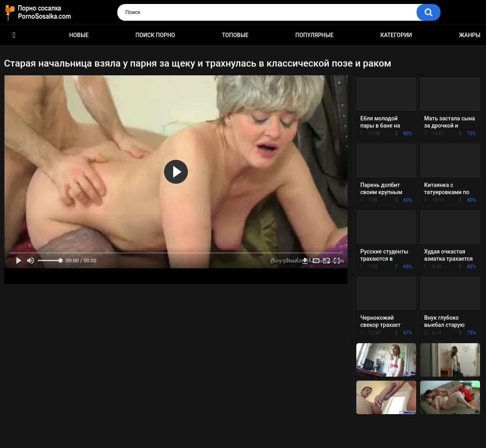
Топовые (235, 35)
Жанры (470, 35)
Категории (396, 35)
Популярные (314, 35)
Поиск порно (155, 35)
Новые (79, 35)
